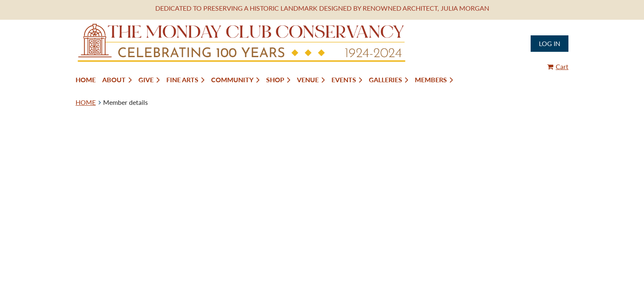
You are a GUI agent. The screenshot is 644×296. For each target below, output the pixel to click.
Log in (550, 43)
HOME (86, 102)
